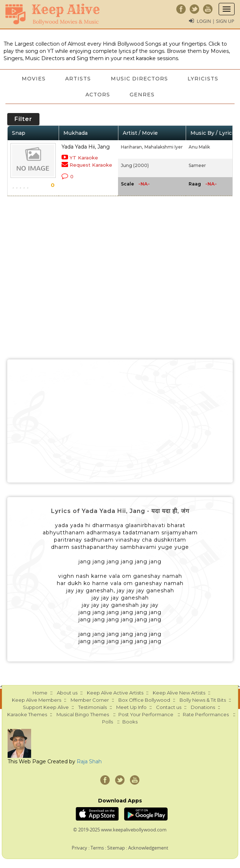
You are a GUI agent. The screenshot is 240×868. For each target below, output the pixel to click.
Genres (142, 95)
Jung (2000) (135, 165)
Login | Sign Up (215, 21)
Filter (23, 119)
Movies (33, 79)
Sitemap (116, 848)
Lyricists (204, 79)
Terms (97, 848)
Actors (97, 95)
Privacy (79, 848)
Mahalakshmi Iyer (164, 147)
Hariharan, (132, 147)
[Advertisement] (120, 421)
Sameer (197, 165)
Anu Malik (199, 147)
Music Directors (140, 79)
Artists (78, 79)
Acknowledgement (148, 848)
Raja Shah (89, 761)
